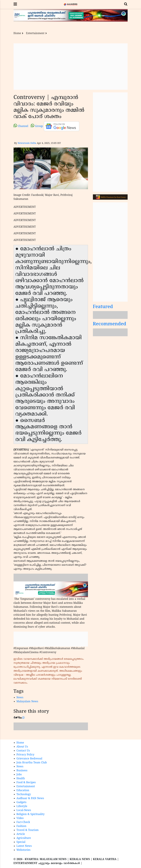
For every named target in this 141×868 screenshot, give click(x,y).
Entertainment (35, 33)
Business (22, 771)
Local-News (24, 810)
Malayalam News (27, 702)
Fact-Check (23, 822)
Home (17, 33)
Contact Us (23, 751)
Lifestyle (22, 806)
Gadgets (21, 802)
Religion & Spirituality (31, 814)
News (20, 698)
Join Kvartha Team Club (32, 763)
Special (21, 842)
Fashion (21, 826)
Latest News (24, 846)
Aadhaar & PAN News (30, 798)
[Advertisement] (71, 67)
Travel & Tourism (28, 830)
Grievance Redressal (29, 759)
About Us (22, 747)
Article (21, 834)
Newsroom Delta (27, 143)
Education (23, 791)
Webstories (24, 850)
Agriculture (24, 838)
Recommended (110, 324)
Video (20, 818)
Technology (24, 794)
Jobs (19, 775)
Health (21, 779)
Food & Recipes (26, 783)
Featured (103, 307)
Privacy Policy (25, 755)
